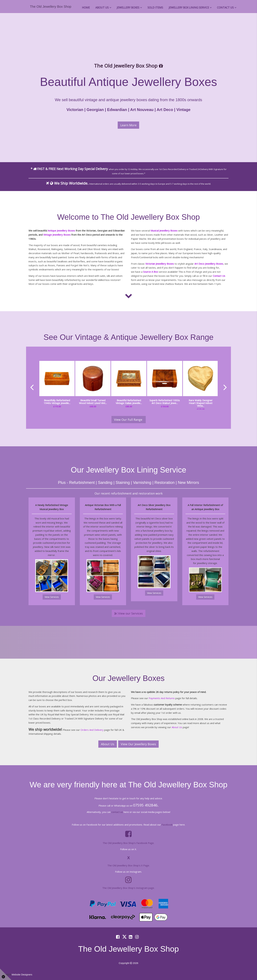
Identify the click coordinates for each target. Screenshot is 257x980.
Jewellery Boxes (128, 8)
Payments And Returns (162, 698)
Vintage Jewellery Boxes (57, 235)
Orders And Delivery (92, 730)
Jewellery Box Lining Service (189, 8)
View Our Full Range (129, 420)
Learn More (128, 125)
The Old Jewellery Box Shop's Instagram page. (128, 888)
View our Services (129, 613)
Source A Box (151, 272)
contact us (117, 812)
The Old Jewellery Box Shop (51, 7)
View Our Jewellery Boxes (138, 744)
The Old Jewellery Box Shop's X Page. (128, 865)
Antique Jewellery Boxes (61, 231)
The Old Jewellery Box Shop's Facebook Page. (128, 843)
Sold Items (155, 8)
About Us (102, 8)
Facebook (167, 825)
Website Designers (22, 975)
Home (86, 8)
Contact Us (225, 8)
